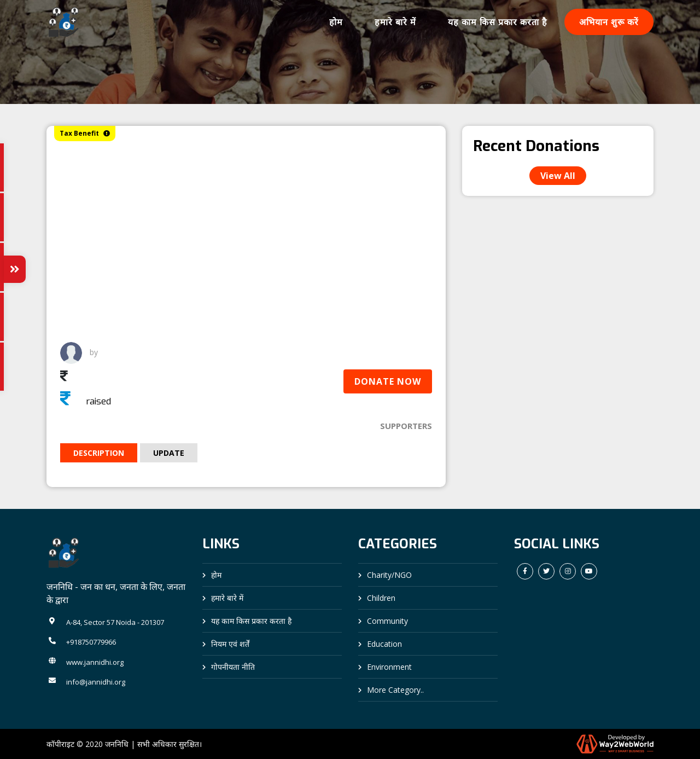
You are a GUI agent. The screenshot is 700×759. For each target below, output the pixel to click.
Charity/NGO (389, 575)
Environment (389, 667)
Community (387, 621)
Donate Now (388, 381)
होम (336, 22)
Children (381, 598)
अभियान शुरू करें (609, 22)
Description (99, 453)
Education (384, 644)
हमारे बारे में (395, 22)
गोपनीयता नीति (233, 667)
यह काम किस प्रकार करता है (498, 22)
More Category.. (395, 690)
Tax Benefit (85, 133)
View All (558, 176)
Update (169, 453)
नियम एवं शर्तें (230, 644)
